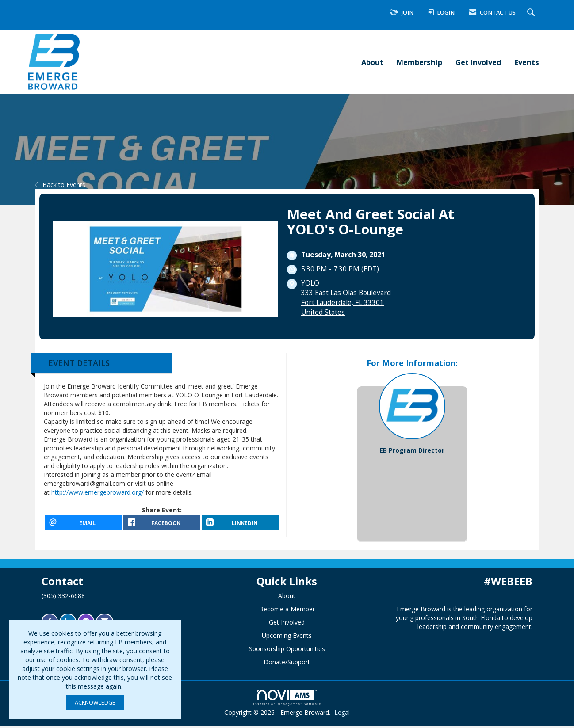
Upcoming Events (287, 638)
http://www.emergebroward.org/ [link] (98, 492)
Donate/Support (287, 664)
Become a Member (287, 611)
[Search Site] (532, 13)
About (372, 62)
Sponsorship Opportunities (287, 651)
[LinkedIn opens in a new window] (240, 526)
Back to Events (60, 185)
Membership (419, 62)
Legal (342, 715)
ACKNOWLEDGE (95, 703)
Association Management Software (287, 700)
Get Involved (478, 62)
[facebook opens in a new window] (162, 526)
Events (527, 62)
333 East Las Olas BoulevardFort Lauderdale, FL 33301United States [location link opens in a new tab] (346, 303)
